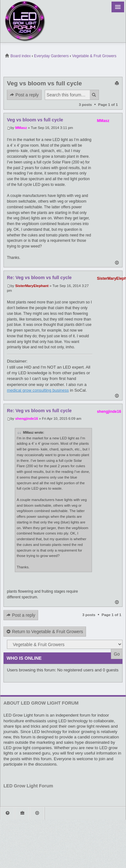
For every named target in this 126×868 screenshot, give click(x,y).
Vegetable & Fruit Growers (94, 56)
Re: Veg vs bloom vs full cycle (39, 278)
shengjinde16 (27, 419)
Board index (18, 56)
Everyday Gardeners (51, 56)
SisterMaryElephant (32, 286)
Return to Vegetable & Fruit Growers (45, 632)
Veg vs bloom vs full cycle (44, 83)
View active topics (119, 67)
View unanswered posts (109, 67)
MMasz (21, 128)
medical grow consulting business (38, 390)
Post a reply (24, 95)
